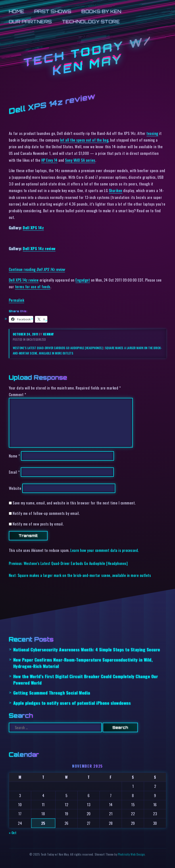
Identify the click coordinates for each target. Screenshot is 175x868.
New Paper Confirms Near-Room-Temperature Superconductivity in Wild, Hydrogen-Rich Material (83, 663)
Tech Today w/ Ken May (87, 55)
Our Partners (30, 22)
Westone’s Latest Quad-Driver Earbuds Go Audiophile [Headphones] (58, 348)
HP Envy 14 (49, 160)
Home (17, 11)
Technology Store (91, 22)
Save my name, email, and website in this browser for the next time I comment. (74, 503)
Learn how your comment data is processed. (105, 550)
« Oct (13, 833)
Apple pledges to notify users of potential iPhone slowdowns (72, 703)
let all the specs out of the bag (84, 140)
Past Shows (53, 11)
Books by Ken (101, 11)
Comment (18, 394)
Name (14, 456)
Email (14, 472)
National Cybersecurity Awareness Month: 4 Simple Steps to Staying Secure (87, 649)
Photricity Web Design (131, 854)
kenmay (48, 334)
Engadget (83, 280)
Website (15, 488)
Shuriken (116, 190)
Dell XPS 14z (33, 228)
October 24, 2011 (26, 334)
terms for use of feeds (33, 287)
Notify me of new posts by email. (38, 524)
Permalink (17, 300)
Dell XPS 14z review (39, 248)
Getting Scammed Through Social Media (52, 693)
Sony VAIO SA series (80, 160)
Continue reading (37, 269)
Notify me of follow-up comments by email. (46, 513)
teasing (152, 133)
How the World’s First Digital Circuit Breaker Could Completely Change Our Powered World (86, 679)
